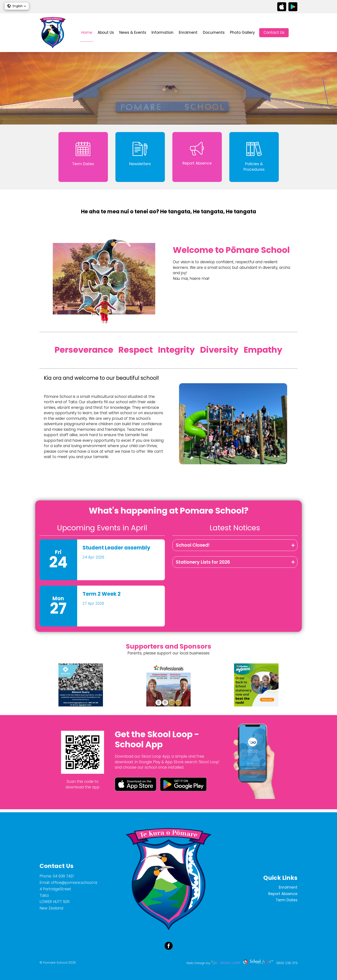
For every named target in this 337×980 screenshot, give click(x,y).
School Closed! (193, 548)
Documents (214, 32)
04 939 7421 (63, 876)
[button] (17, 6)
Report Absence (283, 894)
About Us (106, 32)
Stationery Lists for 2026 (203, 565)
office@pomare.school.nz (74, 883)
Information (162, 32)
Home (87, 32)
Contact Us (274, 32)
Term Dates (287, 900)
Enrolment (188, 32)
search (295, 33)
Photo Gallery (242, 32)
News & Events (133, 32)
